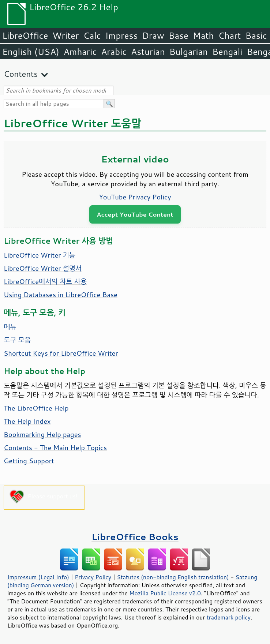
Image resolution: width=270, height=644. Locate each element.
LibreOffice (25, 35)
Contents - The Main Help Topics (55, 448)
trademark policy (229, 617)
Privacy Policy (93, 577)
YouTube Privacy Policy (135, 197)
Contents (21, 74)
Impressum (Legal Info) (38, 577)
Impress (122, 35)
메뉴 (10, 327)
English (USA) (31, 52)
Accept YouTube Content (135, 214)
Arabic (114, 52)
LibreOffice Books (135, 537)
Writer (65, 35)
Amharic (80, 52)
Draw (153, 35)
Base (179, 35)
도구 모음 (17, 340)
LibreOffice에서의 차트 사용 (45, 281)
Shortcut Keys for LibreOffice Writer (61, 353)
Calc (92, 35)
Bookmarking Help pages (42, 434)
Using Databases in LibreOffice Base (61, 295)
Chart (229, 35)
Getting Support (29, 461)
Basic (256, 35)
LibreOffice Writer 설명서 (43, 268)
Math (203, 35)
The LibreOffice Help (36, 408)
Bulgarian (189, 52)
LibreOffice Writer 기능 (40, 255)
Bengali (227, 52)
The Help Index (27, 421)
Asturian (148, 52)
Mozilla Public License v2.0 (165, 593)
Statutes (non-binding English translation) (173, 577)
